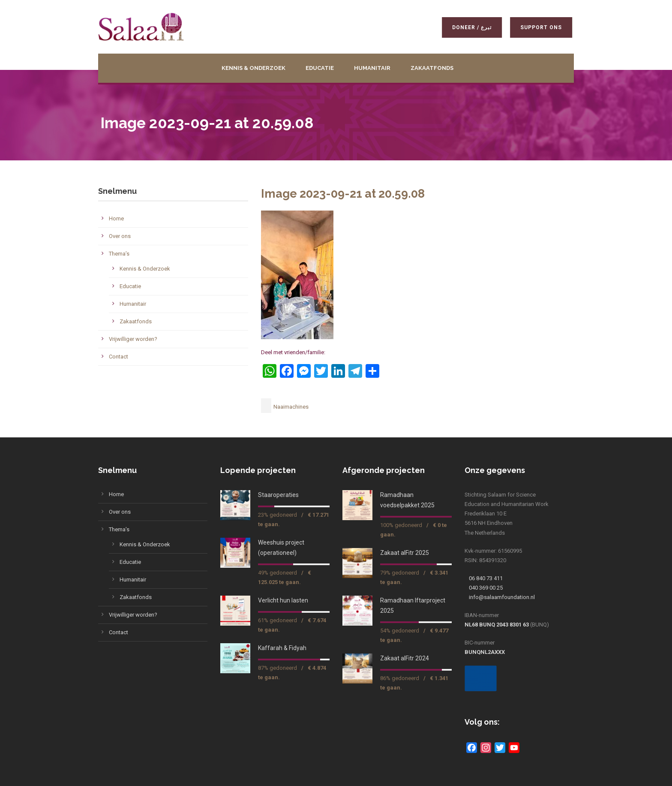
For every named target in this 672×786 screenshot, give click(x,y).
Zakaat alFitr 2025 (405, 553)
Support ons (539, 27)
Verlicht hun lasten (283, 600)
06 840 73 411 (486, 578)
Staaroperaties (278, 495)
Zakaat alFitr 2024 (405, 658)
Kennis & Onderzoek (253, 68)
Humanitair (372, 68)
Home (116, 218)
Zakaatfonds (432, 68)
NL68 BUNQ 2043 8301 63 (497, 625)
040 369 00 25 (486, 588)
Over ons (120, 236)
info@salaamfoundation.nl (502, 597)
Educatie (320, 68)
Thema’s (119, 254)
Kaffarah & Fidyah (282, 648)
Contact (118, 357)
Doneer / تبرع (470, 27)
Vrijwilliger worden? (133, 339)
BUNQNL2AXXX (485, 652)
